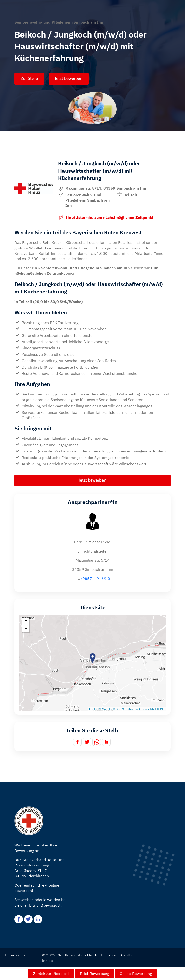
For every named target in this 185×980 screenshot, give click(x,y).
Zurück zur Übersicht (51, 974)
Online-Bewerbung (136, 974)
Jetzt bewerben (69, 79)
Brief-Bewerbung (95, 974)
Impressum (15, 955)
